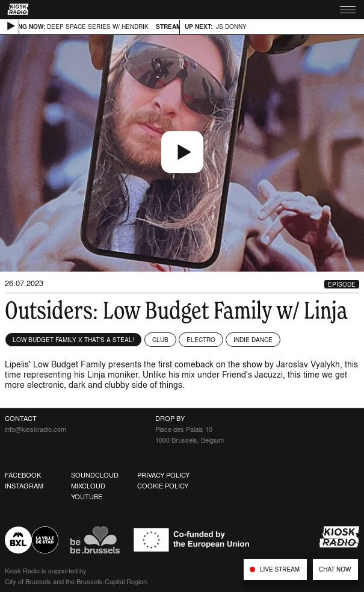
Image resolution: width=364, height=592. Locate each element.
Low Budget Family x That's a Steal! (73, 340)
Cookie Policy (163, 486)
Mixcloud (88, 486)
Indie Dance (253, 340)
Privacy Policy (163, 475)
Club (160, 340)
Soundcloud (95, 475)
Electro (201, 340)
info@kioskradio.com (35, 429)
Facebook (23, 475)
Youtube (87, 497)
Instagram (24, 486)
